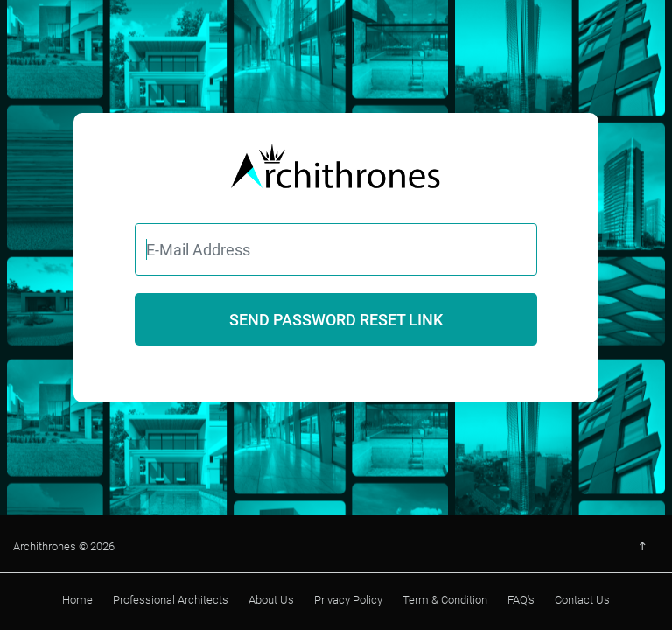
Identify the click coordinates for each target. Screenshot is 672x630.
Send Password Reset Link (336, 319)
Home (77, 599)
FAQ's (521, 599)
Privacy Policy (348, 599)
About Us (271, 599)
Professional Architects (171, 599)
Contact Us (582, 599)
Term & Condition (445, 599)
